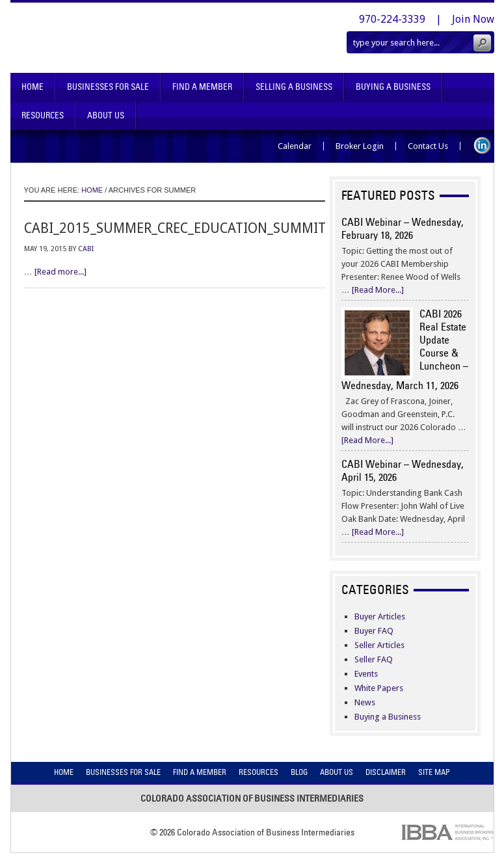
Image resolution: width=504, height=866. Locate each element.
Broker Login (360, 146)
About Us (106, 115)
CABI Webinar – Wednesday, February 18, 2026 (403, 228)
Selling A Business (294, 87)
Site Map (434, 772)
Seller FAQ (374, 659)
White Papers (379, 688)
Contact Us (428, 146)
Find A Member (202, 87)
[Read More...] (378, 290)
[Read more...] (60, 272)
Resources (43, 115)
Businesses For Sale (108, 87)
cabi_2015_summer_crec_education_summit (175, 228)
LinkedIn (482, 145)
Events (366, 674)
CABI (86, 249)
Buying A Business (393, 87)
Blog (299, 772)
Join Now (473, 19)
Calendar (295, 146)
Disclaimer (386, 772)
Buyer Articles (380, 616)
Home (33, 87)
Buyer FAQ (374, 631)
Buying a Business (388, 717)
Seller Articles (379, 645)
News (365, 702)
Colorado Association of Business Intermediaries (136, 38)
